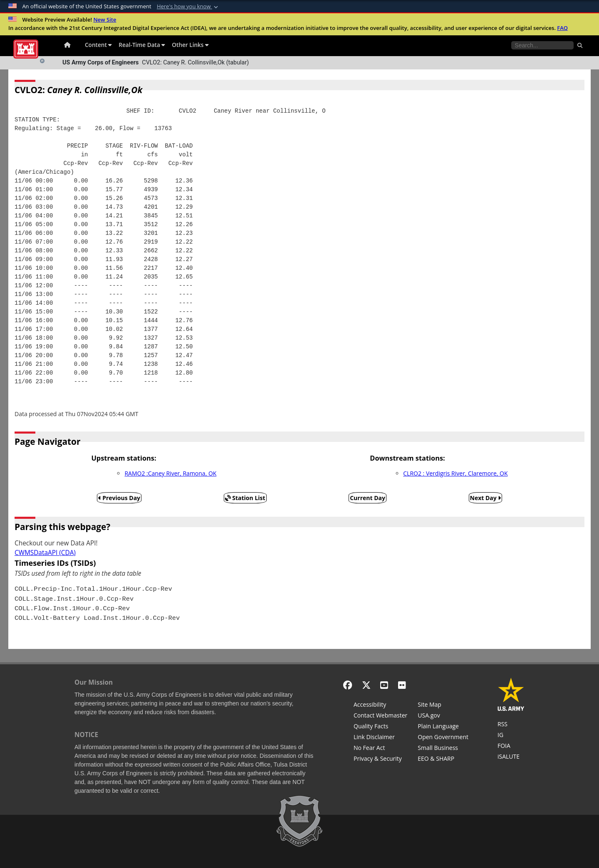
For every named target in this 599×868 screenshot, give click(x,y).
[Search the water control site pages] (542, 45)
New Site (105, 20)
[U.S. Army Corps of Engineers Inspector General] (511, 736)
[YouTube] (384, 685)
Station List (245, 498)
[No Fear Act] (380, 749)
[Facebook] (348, 685)
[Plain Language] (443, 727)
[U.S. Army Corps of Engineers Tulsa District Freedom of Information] (511, 747)
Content (98, 45)
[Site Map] (443, 705)
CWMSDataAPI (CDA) (45, 553)
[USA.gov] (443, 716)
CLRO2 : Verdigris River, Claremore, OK (455, 473)
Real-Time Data (142, 45)
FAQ (562, 28)
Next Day (486, 498)
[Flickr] (402, 685)
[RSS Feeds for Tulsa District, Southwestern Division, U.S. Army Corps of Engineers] (511, 725)
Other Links (190, 45)
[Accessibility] (380, 705)
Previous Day (119, 498)
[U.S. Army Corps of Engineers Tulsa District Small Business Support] (443, 749)
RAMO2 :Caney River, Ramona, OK (170, 473)
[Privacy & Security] (380, 759)
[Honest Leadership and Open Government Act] (443, 738)
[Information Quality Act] (380, 727)
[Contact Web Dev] (380, 716)
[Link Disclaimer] (380, 738)
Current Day (368, 498)
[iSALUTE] (511, 757)
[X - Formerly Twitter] (366, 685)
